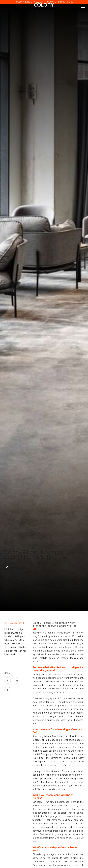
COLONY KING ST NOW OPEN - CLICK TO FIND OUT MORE (45, 2)
